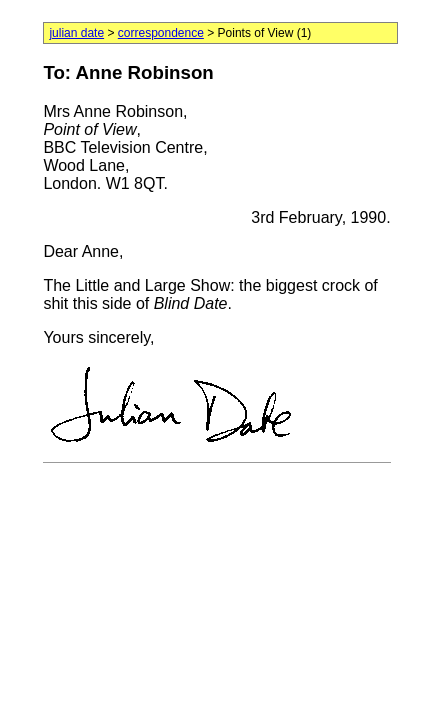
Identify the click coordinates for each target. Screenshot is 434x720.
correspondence (161, 33)
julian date (76, 33)
